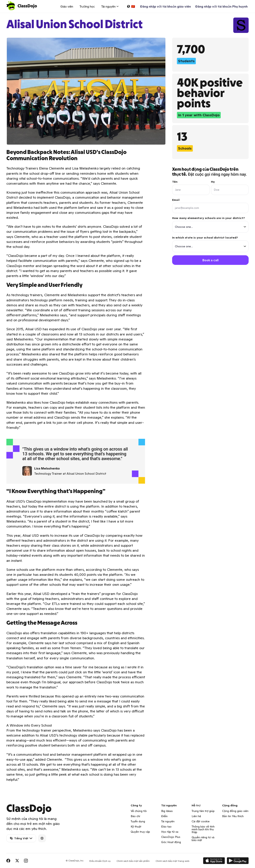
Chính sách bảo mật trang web (173, 861)
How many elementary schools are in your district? (210, 224)
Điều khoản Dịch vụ (100, 861)
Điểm (164, 816)
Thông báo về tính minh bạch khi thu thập (203, 829)
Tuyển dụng (138, 821)
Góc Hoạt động (171, 842)
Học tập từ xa (170, 832)
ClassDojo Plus (171, 837)
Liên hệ (196, 816)
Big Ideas (167, 811)
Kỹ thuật (136, 827)
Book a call (210, 260)
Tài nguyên (168, 821)
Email (176, 200)
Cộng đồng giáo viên (235, 811)
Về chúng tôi (139, 811)
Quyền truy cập (140, 832)
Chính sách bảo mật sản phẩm (133, 861)
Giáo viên (67, 6)
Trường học (87, 6)
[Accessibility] (42, 838)
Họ (213, 182)
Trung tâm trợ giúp (203, 811)
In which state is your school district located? (210, 244)
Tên (175, 182)
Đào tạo (166, 827)
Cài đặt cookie (201, 821)
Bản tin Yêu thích (233, 816)
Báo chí (135, 816)
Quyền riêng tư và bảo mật (203, 839)
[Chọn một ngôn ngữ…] (131, 6)
